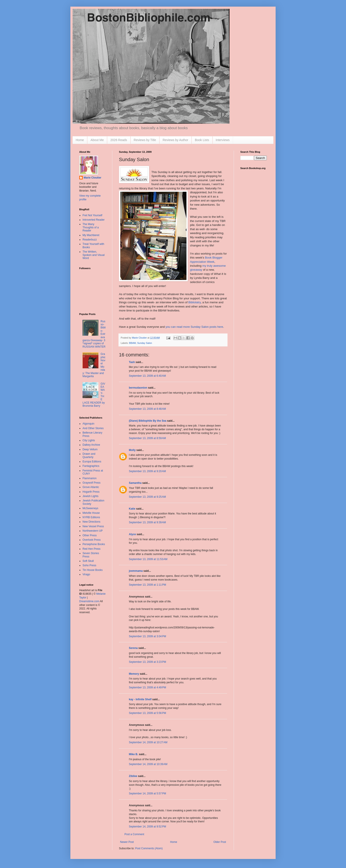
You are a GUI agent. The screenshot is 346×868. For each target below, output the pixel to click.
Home (80, 140)
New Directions (91, 522)
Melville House (91, 513)
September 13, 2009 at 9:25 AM (147, 497)
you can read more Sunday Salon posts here (194, 327)
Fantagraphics (91, 466)
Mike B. (134, 754)
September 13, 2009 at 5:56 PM (147, 713)
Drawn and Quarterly (89, 455)
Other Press (90, 535)
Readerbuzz (90, 240)
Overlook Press (92, 540)
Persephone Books (94, 544)
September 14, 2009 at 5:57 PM (147, 793)
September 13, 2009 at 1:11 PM (147, 585)
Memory (134, 674)
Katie (132, 509)
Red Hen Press (91, 549)
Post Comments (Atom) (149, 848)
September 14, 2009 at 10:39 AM (148, 764)
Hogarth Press (91, 492)
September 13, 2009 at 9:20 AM (147, 471)
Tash (132, 362)
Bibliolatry (194, 302)
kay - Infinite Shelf (140, 699)
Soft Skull (88, 561)
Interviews (223, 140)
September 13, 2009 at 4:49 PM (147, 687)
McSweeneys (90, 508)
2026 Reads (119, 140)
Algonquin (88, 424)
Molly (132, 450)
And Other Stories (93, 428)
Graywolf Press (91, 483)
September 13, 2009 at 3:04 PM (147, 636)
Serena (133, 648)
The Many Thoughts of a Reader (91, 227)
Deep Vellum (90, 449)
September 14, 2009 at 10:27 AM (148, 742)
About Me (97, 140)
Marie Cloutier (92, 178)
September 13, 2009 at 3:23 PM (147, 662)
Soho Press (89, 565)
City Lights (89, 440)
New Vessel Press (93, 526)
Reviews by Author (175, 140)
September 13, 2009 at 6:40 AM (147, 376)
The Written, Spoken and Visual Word (94, 255)
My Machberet (91, 235)
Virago (86, 574)
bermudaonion (138, 388)
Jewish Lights (90, 496)
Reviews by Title (145, 140)
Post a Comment (134, 834)
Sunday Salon (145, 343)
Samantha (135, 483)
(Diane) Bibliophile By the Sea (148, 421)
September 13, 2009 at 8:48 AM (147, 409)
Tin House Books (93, 570)
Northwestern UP (93, 531)
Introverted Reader (94, 220)
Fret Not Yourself (92, 215)
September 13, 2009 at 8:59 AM (147, 438)
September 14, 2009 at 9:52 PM (147, 827)
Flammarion (89, 478)
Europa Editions (92, 462)
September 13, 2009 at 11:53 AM (148, 559)
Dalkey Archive (91, 445)
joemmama (136, 571)
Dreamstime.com (89, 601)
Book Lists (202, 140)
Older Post (220, 842)
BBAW (133, 343)
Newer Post (127, 842)
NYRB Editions (91, 517)
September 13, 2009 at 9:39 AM (147, 522)
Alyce (132, 534)
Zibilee (133, 776)
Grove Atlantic (91, 487)
